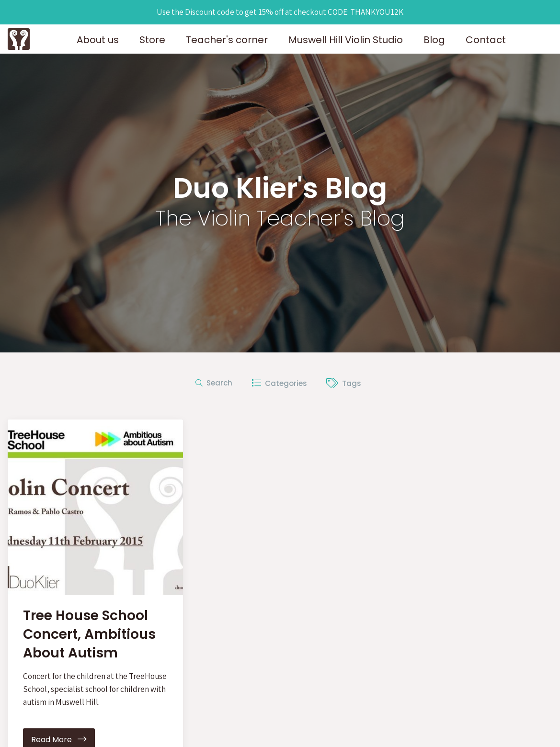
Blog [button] (434, 40)
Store (152, 40)
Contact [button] (486, 40)
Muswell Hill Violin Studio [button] (346, 40)
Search (214, 383)
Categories (279, 383)
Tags (344, 383)
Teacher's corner (227, 40)
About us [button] (98, 40)
